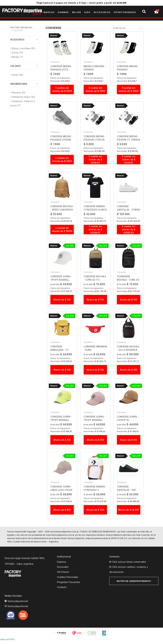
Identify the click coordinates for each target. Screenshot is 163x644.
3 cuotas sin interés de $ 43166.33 (129, 233)
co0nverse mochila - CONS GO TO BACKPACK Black (128, 283)
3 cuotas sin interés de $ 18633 (62, 230)
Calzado (16, 66)
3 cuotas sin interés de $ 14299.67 (95, 230)
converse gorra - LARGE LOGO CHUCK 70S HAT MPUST (61, 493)
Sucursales (63, 570)
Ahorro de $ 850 (62, 513)
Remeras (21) (19, 93)
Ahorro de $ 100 (62, 303)
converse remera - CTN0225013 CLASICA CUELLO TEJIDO (95, 210)
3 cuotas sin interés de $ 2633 (62, 89)
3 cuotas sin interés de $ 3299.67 (95, 159)
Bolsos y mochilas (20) (24, 48)
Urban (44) (18, 75)
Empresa (62, 565)
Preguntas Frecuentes (69, 585)
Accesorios (17, 40)
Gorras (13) (17, 53)
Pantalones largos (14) (23, 97)
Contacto (62, 590)
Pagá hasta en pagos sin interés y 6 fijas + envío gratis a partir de (81, 3)
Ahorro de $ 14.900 (129, 513)
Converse (18, 30)
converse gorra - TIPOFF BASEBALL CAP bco (61, 283)
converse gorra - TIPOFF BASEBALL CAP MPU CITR (61, 423)
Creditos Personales (68, 580)
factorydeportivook (18, 604)
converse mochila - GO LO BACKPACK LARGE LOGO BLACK (128, 353)
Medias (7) (17, 57)
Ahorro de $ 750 (95, 513)
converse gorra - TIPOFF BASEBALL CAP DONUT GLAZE (94, 423)
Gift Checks (63, 575)
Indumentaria (19, 84)
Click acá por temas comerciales (129, 565)
